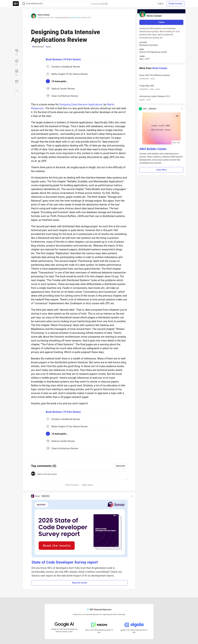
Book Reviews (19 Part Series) (63, 59)
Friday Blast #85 (161, 88)
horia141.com (75, 18)
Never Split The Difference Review (161, 77)
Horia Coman (44, 15)
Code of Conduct (72, 485)
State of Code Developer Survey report (65, 562)
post (48, 47)
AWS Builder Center (153, 149)
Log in (161, 4)
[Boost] (17, 81)
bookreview (38, 47)
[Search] (24, 4)
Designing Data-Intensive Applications (81, 104)
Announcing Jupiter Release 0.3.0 (161, 98)
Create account (175, 4)
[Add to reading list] (17, 72)
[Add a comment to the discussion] (82, 476)
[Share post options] (17, 91)
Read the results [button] (80, 583)
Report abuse (87, 485)
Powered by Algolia (99, 4)
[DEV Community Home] (16, 4)
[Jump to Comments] (17, 62)
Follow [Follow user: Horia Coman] (161, 22)
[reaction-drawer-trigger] (17, 52)
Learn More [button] (161, 170)
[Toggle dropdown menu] (132, 496)
